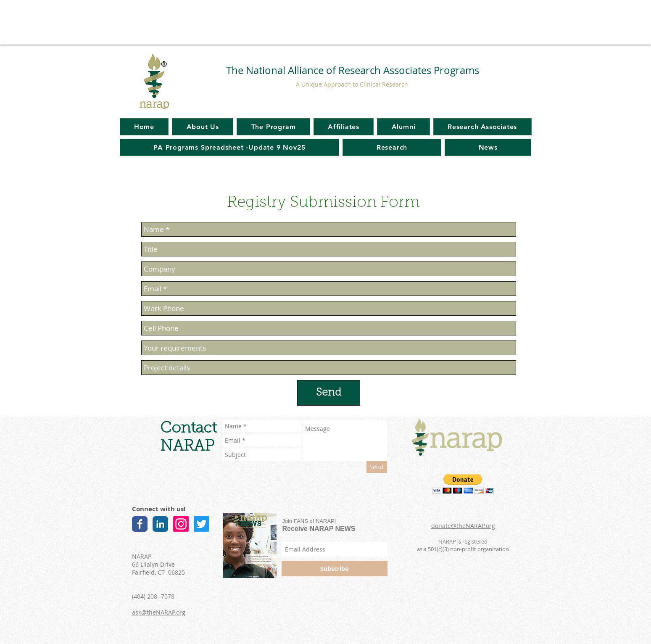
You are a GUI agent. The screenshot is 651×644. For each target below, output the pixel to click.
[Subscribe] (335, 569)
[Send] (329, 393)
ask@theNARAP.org (159, 612)
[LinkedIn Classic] (160, 524)
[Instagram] (181, 524)
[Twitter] (202, 524)
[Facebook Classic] (140, 524)
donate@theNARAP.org (463, 526)
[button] (463, 484)
